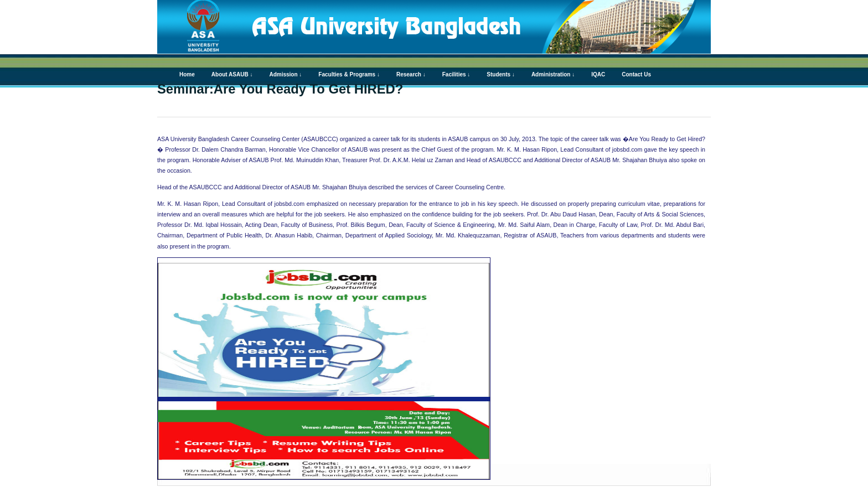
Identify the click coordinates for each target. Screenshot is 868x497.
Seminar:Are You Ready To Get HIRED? (280, 89)
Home (187, 74)
